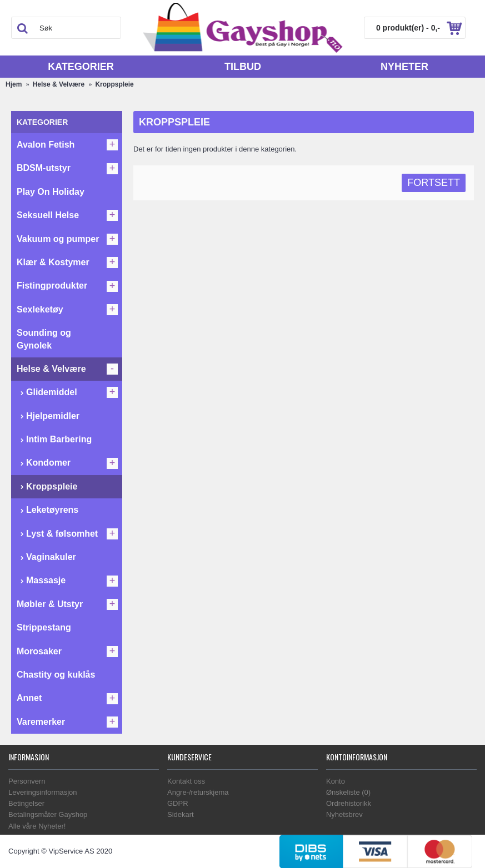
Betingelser (26, 803)
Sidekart (181, 814)
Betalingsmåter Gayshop (48, 814)
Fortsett (434, 183)
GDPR (178, 803)
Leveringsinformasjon (43, 792)
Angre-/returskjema (198, 792)
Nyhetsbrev (344, 814)
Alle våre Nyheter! (37, 826)
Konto (336, 781)
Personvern (27, 781)
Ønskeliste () (348, 792)
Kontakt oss (186, 781)
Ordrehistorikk (349, 803)
